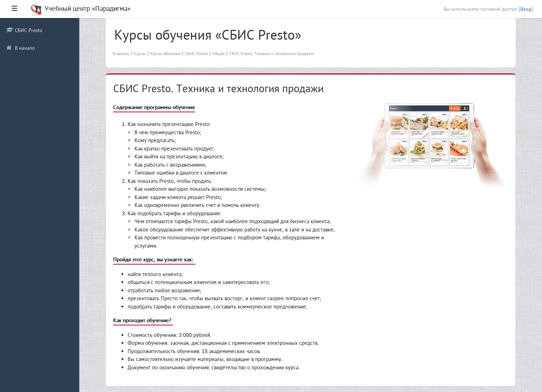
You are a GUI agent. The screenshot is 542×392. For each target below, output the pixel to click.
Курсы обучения (165, 53)
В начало (121, 53)
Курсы (140, 53)
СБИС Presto (196, 53)
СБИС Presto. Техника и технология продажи (272, 53)
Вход (526, 9)
